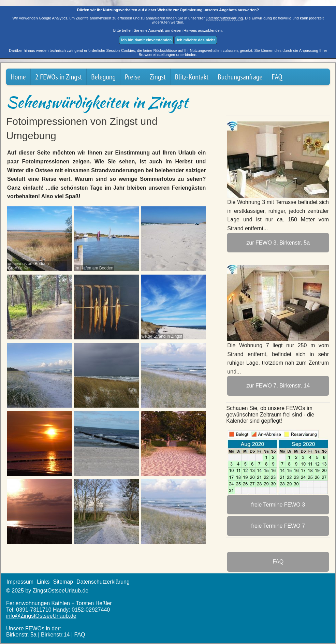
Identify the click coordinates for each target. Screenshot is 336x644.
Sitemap (63, 582)
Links (43, 582)
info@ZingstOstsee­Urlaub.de (41, 616)
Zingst (158, 77)
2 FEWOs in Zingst (59, 77)
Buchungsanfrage (240, 77)
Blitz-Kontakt (192, 77)
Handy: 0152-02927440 (81, 610)
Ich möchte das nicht (196, 40)
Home (18, 77)
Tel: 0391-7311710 (29, 610)
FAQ (277, 77)
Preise (133, 77)
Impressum (20, 582)
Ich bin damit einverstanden (146, 40)
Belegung (103, 77)
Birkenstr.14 (55, 635)
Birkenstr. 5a (21, 635)
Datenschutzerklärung (224, 18)
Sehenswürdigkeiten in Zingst (97, 102)
